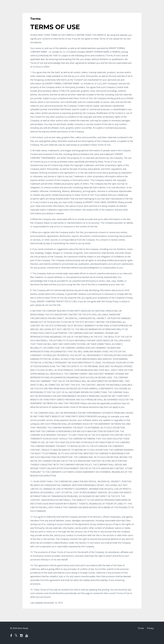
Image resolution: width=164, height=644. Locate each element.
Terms (141, 628)
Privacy (150, 628)
